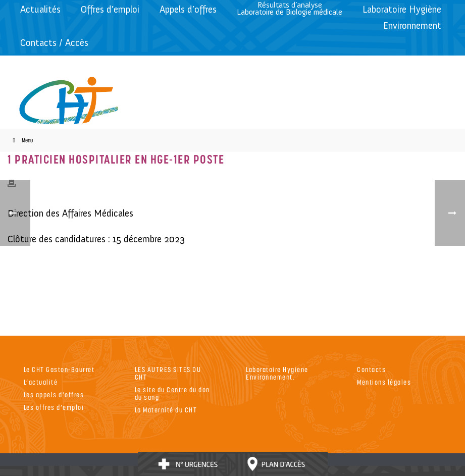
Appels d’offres (188, 9)
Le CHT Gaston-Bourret (59, 369)
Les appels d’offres (54, 394)
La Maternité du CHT (166, 410)
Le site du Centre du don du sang (172, 393)
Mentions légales (384, 382)
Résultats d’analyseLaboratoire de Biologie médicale (290, 8)
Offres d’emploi (110, 9)
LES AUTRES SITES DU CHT (168, 373)
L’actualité (41, 382)
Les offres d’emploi (54, 407)
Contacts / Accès (54, 43)
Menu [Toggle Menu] (21, 140)
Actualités (40, 9)
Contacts (371, 369)
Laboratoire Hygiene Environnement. (277, 373)
